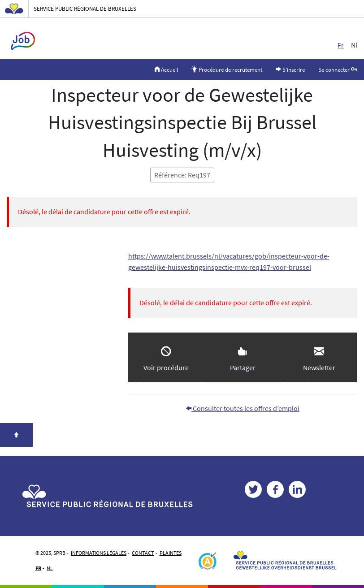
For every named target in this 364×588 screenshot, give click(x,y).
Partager (243, 367)
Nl (354, 45)
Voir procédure (166, 367)
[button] (319, 357)
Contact (143, 553)
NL (50, 568)
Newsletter (319, 367)
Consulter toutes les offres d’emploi (243, 408)
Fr (341, 45)
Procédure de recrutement (227, 69)
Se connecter (338, 69)
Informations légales (99, 553)
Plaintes (171, 553)
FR (38, 568)
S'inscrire (290, 69)
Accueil (166, 69)
